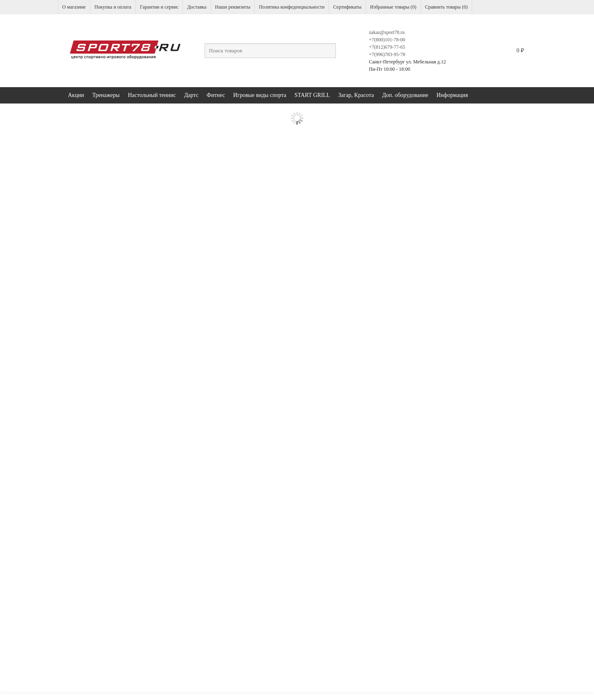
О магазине (74, 7)
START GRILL (312, 95)
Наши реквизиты (233, 7)
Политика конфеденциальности (292, 7)
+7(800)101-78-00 (387, 40)
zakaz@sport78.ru (387, 32)
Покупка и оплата (113, 7)
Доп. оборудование (405, 95)
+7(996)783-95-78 (387, 54)
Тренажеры (106, 95)
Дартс (191, 95)
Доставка (197, 7)
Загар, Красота (356, 95)
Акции (76, 95)
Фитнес (216, 95)
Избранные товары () (393, 7)
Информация (452, 95)
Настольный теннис (152, 95)
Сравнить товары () (447, 7)
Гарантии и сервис (159, 7)
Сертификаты (347, 7)
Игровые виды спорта (260, 95)
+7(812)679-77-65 (387, 47)
